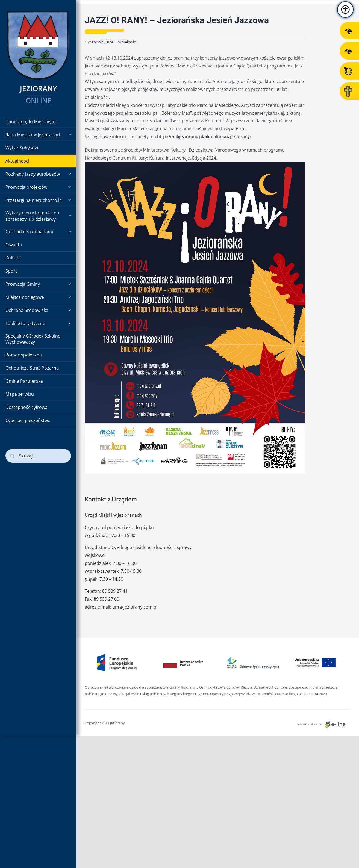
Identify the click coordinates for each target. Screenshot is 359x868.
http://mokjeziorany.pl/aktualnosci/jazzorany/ (204, 137)
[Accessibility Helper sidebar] (345, 10)
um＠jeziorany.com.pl (135, 607)
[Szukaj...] (38, 456)
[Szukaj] (12, 456)
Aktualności (127, 42)
